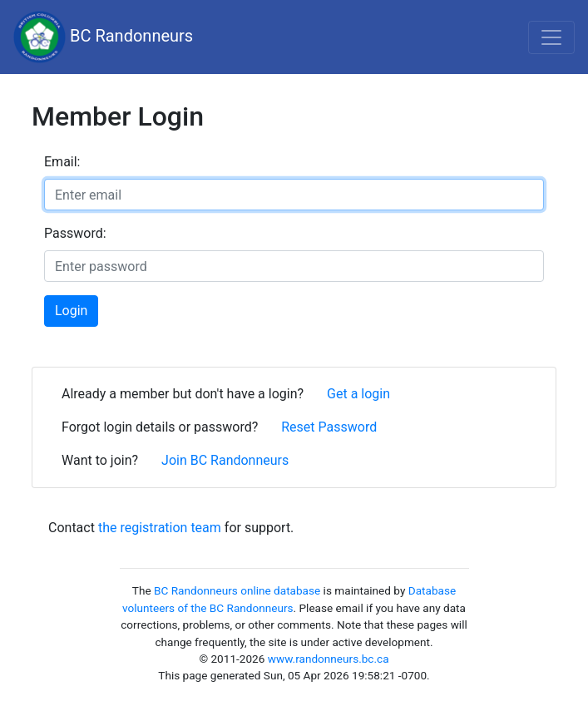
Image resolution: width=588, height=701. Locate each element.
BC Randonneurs (103, 37)
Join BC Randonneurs (225, 460)
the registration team (160, 528)
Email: (62, 162)
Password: (75, 233)
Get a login (358, 394)
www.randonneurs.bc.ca (329, 659)
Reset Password (329, 427)
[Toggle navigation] (551, 37)
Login (71, 311)
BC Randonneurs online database (237, 590)
